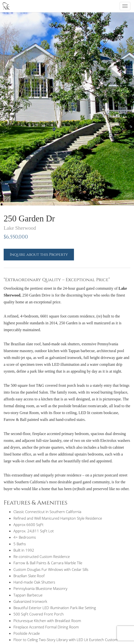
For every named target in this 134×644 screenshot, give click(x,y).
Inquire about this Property (39, 255)
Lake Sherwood (20, 228)
